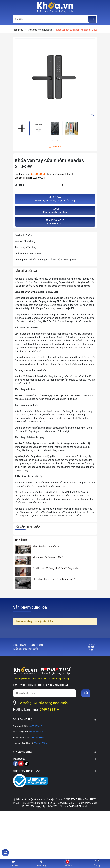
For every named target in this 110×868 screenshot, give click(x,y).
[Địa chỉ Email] (45, 693)
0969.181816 (49, 710)
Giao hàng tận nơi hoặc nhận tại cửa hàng (55, 199)
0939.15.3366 (37, 738)
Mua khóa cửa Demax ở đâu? (48, 557)
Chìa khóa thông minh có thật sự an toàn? (54, 579)
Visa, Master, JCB (55, 222)
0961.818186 (40, 743)
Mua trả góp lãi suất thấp (55, 210)
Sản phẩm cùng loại (30, 607)
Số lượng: (20, 185)
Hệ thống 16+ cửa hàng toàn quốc (43, 703)
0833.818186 (36, 732)
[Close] (93, 621)
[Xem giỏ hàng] (96, 863)
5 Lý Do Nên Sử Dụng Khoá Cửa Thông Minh (55, 568)
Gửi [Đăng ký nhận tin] (86, 693)
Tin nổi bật (21, 540)
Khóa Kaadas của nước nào (47, 546)
